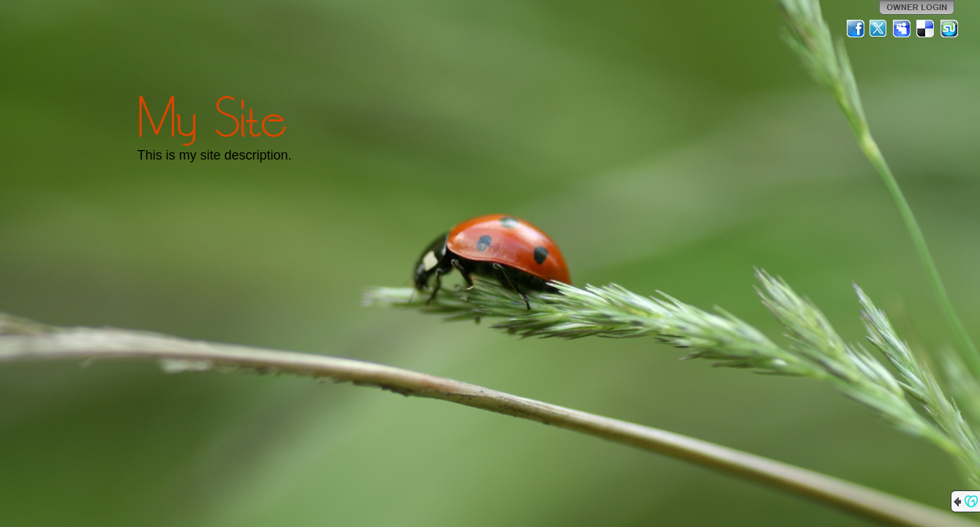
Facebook (856, 29)
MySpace (902, 29)
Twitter (879, 29)
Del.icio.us (926, 29)
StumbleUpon (949, 29)
